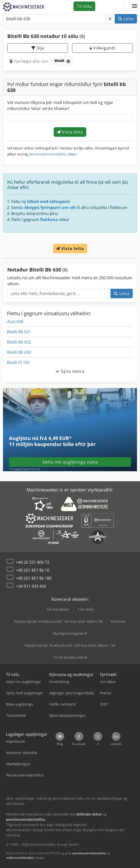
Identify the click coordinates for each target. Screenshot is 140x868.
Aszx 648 (15, 321)
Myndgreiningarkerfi (70, 633)
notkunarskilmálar (20, 858)
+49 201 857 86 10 (33, 570)
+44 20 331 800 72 (33, 562)
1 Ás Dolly (86, 609)
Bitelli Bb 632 (19, 342)
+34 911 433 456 (31, 586)
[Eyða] (110, 19)
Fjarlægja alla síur (29, 61)
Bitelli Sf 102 (18, 362)
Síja (38, 48)
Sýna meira (70, 371)
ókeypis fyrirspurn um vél (50, 207)
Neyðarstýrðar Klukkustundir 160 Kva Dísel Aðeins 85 (58, 621)
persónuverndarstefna (89, 853)
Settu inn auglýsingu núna (70, 462)
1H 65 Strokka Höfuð (70, 657)
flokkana (49, 219)
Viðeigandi (102, 48)
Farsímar (118, 621)
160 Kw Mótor (58, 609)
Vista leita (70, 132)
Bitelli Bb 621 (19, 332)
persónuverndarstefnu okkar (53, 154)
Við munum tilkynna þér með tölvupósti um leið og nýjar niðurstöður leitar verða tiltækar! (60, 105)
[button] (134, 6)
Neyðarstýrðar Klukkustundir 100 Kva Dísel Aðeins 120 (70, 645)
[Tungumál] (126, 6)
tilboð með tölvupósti (48, 201)
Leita (126, 19)
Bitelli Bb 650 (19, 352)
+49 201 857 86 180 (34, 578)
